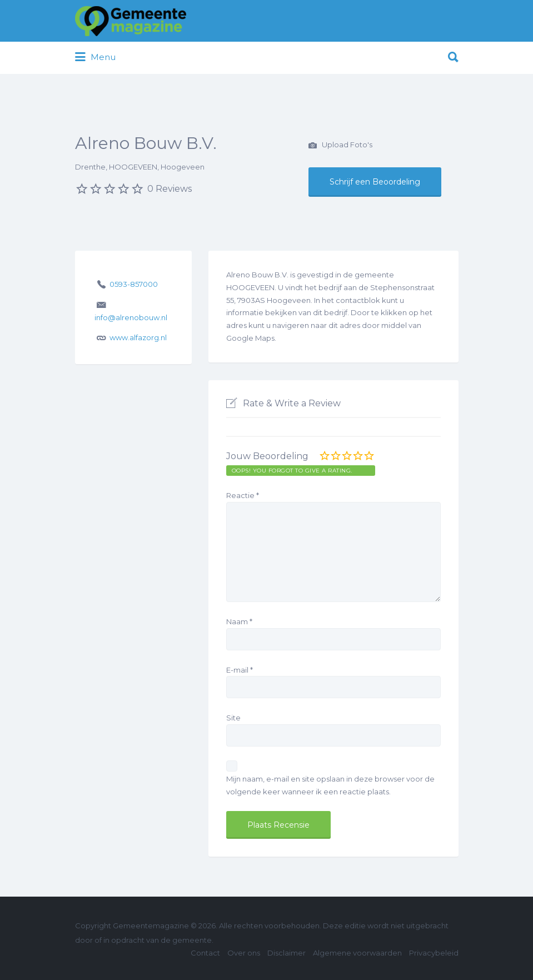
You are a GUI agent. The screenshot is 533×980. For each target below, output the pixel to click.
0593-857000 (134, 284)
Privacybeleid (434, 953)
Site (233, 718)
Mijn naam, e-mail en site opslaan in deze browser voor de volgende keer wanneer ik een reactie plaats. (330, 785)
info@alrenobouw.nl (131, 317)
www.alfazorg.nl (138, 337)
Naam (239, 621)
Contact (205, 953)
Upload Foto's (340, 146)
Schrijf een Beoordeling (375, 182)
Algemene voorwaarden (357, 953)
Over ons (244, 953)
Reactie (243, 495)
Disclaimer (287, 953)
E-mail (240, 670)
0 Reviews (170, 189)
